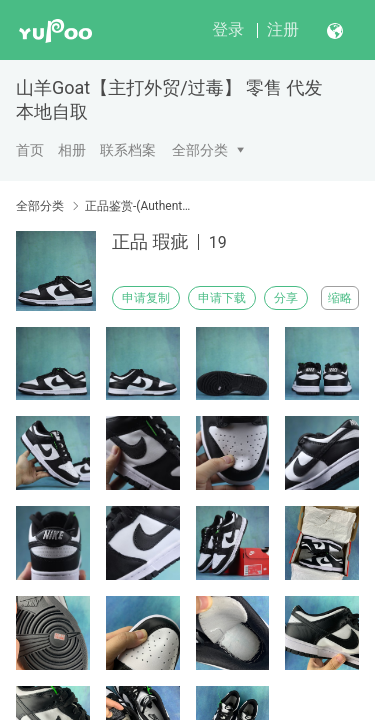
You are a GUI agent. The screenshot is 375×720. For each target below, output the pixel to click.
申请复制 (146, 298)
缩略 (340, 298)
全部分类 (200, 150)
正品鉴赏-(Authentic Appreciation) (137, 206)
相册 (72, 150)
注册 (283, 29)
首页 (30, 150)
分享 (286, 298)
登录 (228, 29)
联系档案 (128, 150)
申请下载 (222, 298)
